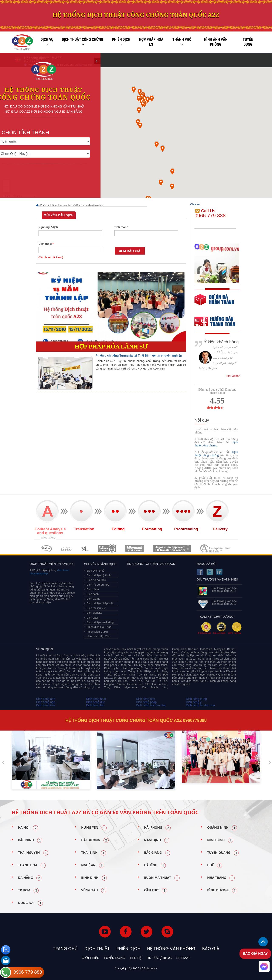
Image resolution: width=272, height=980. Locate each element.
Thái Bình (94, 853)
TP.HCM (28, 891)
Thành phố (182, 42)
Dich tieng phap (146, 702)
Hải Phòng (157, 828)
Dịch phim (93, 589)
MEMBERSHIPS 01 (46, 549)
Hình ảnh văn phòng (216, 42)
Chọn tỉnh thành (39, 131)
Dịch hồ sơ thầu (96, 580)
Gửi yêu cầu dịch (59, 215)
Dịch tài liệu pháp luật (100, 603)
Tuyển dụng (248, 42)
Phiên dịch (121, 42)
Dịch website (94, 613)
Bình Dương (222, 891)
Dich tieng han (146, 699)
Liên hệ (136, 958)
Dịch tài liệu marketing (100, 622)
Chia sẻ (195, 204)
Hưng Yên (94, 828)
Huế (215, 865)
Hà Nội (28, 828)
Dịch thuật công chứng (83, 42)
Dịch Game (93, 599)
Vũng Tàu (94, 891)
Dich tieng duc (96, 702)
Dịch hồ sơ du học (98, 585)
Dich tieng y (194, 702)
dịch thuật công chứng (216, 444)
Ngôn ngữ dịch (48, 227)
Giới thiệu (90, 958)
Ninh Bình (220, 840)
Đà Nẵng (30, 878)
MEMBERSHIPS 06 (172, 549)
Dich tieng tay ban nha (151, 705)
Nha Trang (221, 878)
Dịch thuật (97, 949)
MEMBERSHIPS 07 (215, 549)
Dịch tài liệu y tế (96, 608)
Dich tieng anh (46, 699)
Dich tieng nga (46, 702)
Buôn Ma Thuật (162, 878)
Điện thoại (46, 244)
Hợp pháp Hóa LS (151, 42)
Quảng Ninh (222, 828)
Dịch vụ (47, 42)
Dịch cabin (93, 618)
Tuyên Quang (223, 853)
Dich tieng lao (95, 705)
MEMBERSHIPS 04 (107, 549)
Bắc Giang (157, 853)
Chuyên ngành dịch (100, 564)
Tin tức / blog (159, 958)
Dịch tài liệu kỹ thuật (99, 575)
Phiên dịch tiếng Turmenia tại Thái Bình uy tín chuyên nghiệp (72, 205)
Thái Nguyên (33, 853)
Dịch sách (93, 594)
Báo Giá (211, 949)
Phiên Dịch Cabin (97, 632)
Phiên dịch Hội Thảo (99, 627)
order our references (218, 322)
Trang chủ (65, 949)
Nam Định (157, 840)
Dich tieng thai (46, 705)
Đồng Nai (30, 903)
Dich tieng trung (196, 699)
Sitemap (183, 958)
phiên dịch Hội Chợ (98, 636)
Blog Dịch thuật (96, 571)
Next (270, 761)
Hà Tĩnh (155, 865)
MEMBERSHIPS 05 (135, 549)
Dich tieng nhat (96, 699)
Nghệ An (93, 865)
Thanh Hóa (32, 865)
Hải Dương (95, 840)
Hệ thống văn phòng (171, 949)
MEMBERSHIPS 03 (85, 549)
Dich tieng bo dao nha (200, 705)
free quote (214, 303)
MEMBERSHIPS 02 (67, 549)
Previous (3, 761)
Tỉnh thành (121, 227)
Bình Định (94, 878)
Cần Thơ (156, 891)
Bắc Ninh (30, 840)
